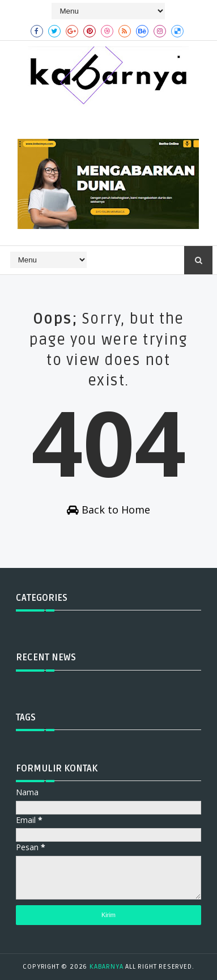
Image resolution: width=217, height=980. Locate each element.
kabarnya (106, 967)
